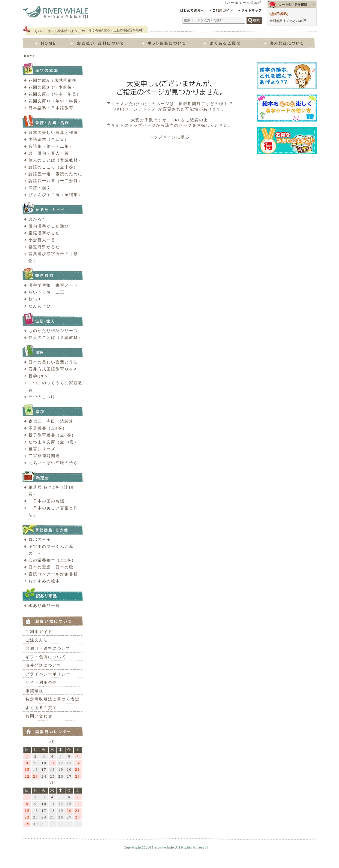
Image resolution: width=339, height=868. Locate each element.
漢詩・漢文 (40, 188)
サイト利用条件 (41, 682)
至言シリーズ (42, 449)
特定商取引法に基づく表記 (53, 699)
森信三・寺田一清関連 (51, 421)
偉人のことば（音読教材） (56, 160)
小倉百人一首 (42, 240)
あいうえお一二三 (47, 292)
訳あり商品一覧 (44, 606)
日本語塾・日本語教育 (51, 108)
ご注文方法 (37, 640)
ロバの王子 (40, 539)
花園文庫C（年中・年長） (55, 94)
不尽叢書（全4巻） (48, 428)
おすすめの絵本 (44, 581)
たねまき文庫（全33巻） (54, 442)
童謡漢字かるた (44, 233)
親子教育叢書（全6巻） (52, 435)
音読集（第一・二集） (51, 146)
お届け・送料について (48, 648)
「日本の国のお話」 (49, 501)
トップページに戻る (169, 137)
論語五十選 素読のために (56, 174)
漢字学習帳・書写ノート (53, 285)
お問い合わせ (39, 716)
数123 (35, 299)
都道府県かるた (44, 247)
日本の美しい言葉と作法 (53, 133)
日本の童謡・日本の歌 (51, 567)
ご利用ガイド (39, 632)
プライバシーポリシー (48, 674)
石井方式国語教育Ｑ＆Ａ (53, 369)
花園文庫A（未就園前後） (55, 80)
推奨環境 (35, 691)
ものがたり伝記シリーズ (53, 331)
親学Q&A (38, 376)
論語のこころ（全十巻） (53, 167)
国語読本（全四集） (49, 139)
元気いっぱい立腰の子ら (53, 463)
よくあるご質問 (41, 708)
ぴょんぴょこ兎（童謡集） (56, 195)
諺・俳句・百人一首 (49, 153)
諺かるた (38, 219)
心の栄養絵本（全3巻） (52, 560)
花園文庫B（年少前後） (53, 87)
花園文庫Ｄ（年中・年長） (56, 101)
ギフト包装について (46, 657)
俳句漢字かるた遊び (49, 226)
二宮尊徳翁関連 (44, 456)
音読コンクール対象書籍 (53, 574)
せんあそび (40, 306)
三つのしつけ (42, 397)
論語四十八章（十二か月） (56, 181)
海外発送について (44, 665)
